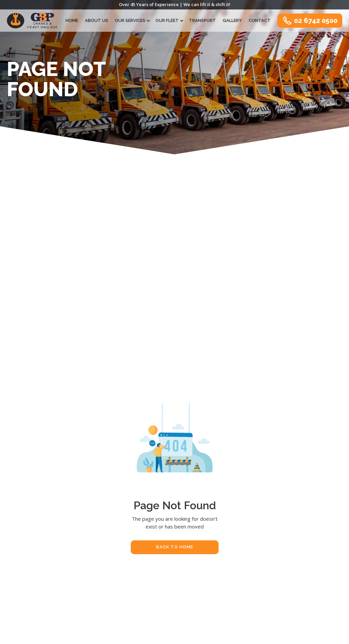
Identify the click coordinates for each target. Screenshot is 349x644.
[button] (132, 20)
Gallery (233, 20)
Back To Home (175, 547)
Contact (260, 20)
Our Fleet (167, 20)
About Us (97, 20)
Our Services (130, 20)
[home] (32, 21)
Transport (203, 20)
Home (72, 20)
